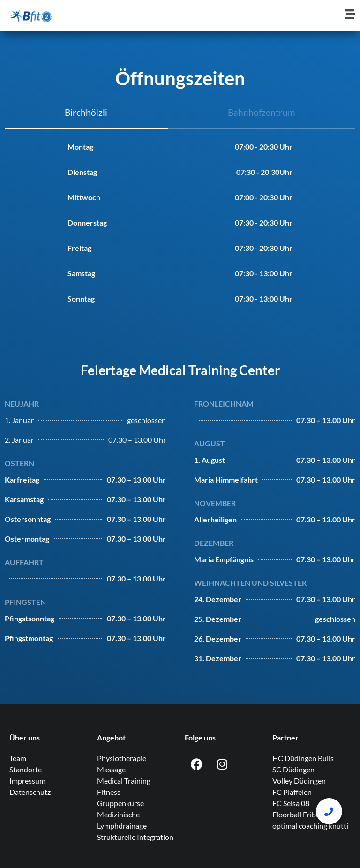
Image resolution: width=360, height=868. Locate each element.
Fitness (109, 792)
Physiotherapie (122, 758)
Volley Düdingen (299, 781)
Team (18, 758)
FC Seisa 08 (291, 803)
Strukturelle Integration (135, 837)
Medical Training (124, 781)
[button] (329, 811)
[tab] (86, 113)
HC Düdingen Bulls (303, 758)
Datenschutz (30, 792)
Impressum (27, 781)
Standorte (26, 769)
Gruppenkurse (120, 803)
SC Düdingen (293, 769)
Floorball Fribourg (302, 814)
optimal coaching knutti (310, 826)
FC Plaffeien (292, 792)
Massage (111, 769)
